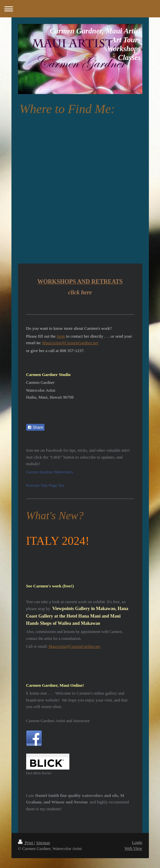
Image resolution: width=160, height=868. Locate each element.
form (61, 336)
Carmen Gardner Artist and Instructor (58, 721)
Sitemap (43, 843)
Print (26, 843)
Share (35, 427)
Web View (133, 848)
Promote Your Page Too (45, 485)
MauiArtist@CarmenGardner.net (70, 343)
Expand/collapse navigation (80, 9)
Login (137, 842)
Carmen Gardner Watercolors (50, 472)
